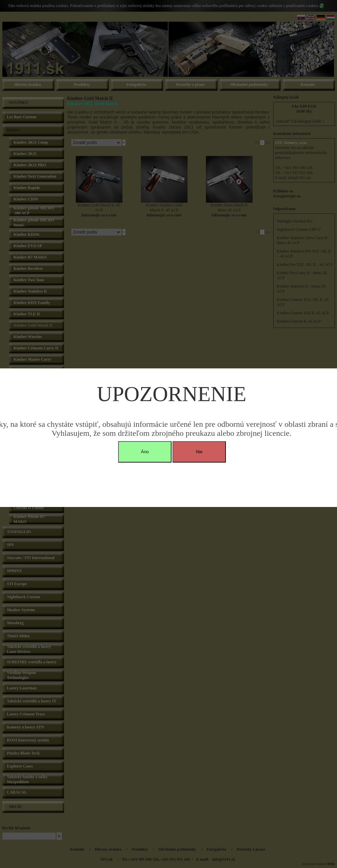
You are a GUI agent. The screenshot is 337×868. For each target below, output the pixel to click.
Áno (145, 452)
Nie (199, 452)
